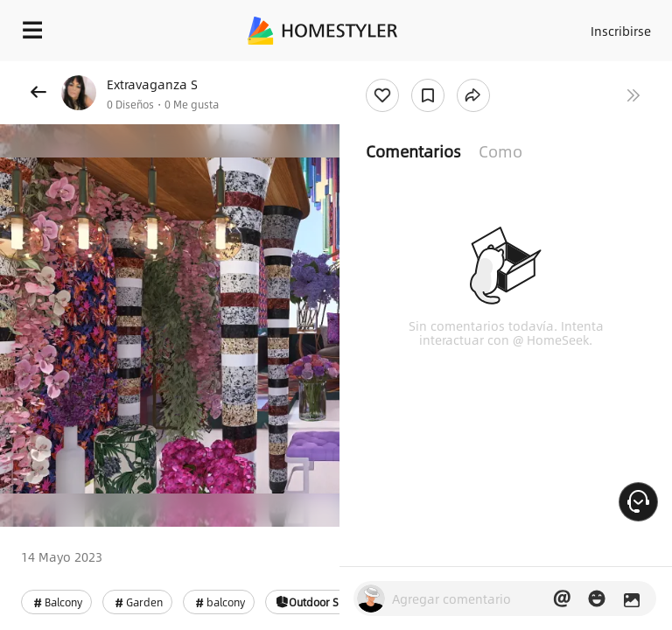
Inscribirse (621, 31)
